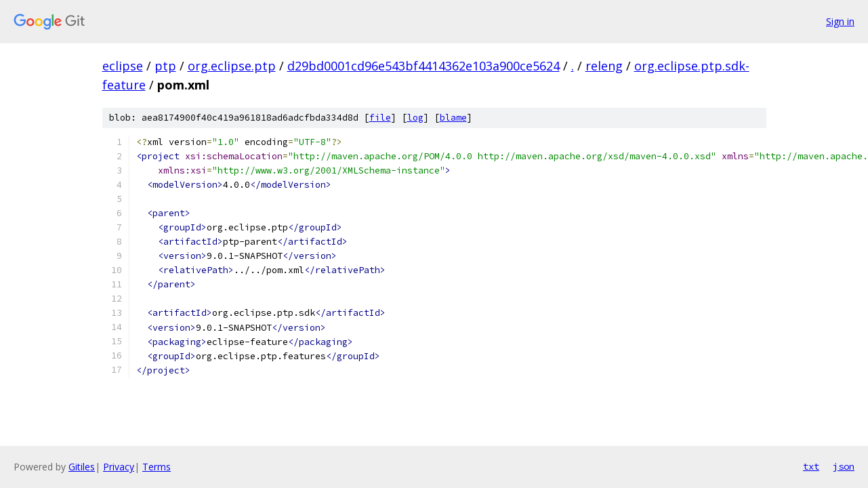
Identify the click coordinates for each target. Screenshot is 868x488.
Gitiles (82, 467)
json (844, 466)
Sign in (840, 21)
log (415, 118)
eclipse (123, 66)
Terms (157, 467)
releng (604, 66)
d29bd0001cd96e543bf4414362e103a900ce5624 (423, 66)
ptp (165, 66)
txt (811, 466)
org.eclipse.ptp (232, 66)
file (380, 118)
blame (453, 118)
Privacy (119, 467)
